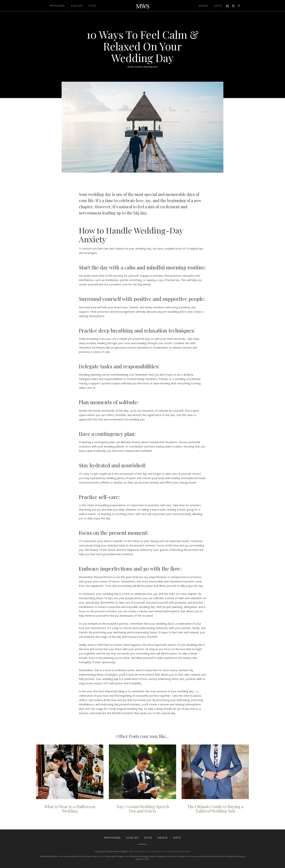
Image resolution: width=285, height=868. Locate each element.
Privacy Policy (142, 851)
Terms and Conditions (172, 851)
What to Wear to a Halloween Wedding (70, 809)
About (188, 851)
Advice (203, 6)
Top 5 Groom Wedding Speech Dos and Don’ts (143, 809)
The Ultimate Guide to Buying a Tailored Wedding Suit (215, 809)
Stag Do (77, 6)
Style (93, 6)
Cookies (155, 851)
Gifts (218, 6)
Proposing (57, 6)
